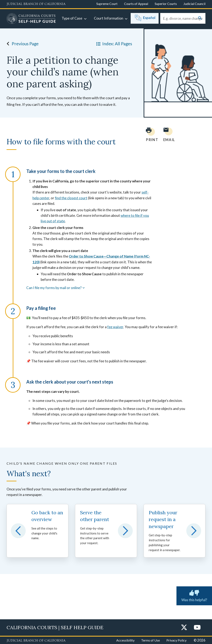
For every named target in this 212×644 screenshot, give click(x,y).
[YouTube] (197, 628)
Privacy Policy (176, 640)
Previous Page (21, 44)
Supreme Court (107, 4)
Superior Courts (166, 4)
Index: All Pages (113, 44)
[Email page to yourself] (168, 135)
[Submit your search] (200, 18)
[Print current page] (150, 135)
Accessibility (125, 640)
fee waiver (115, 327)
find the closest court (71, 198)
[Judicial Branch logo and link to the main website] (36, 4)
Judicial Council (194, 4)
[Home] (31, 19)
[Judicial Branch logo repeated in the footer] (36, 641)
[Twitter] (184, 628)
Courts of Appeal (136, 4)
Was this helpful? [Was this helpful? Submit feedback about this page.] (194, 595)
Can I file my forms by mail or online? (56, 288)
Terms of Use (150, 640)
